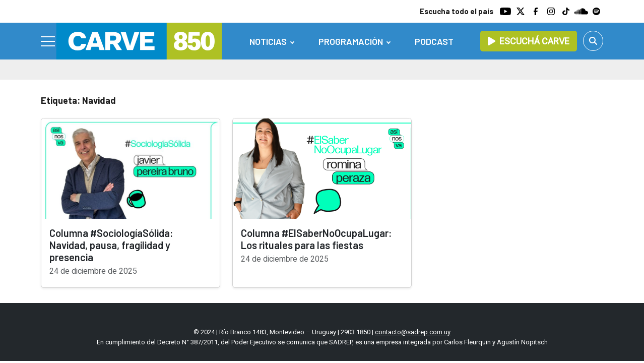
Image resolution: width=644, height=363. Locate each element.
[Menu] (48, 41)
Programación (351, 41)
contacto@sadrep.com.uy (413, 332)
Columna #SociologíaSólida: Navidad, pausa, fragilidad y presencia (111, 245)
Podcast (434, 41)
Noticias (268, 41)
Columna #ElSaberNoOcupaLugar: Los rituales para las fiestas (316, 239)
